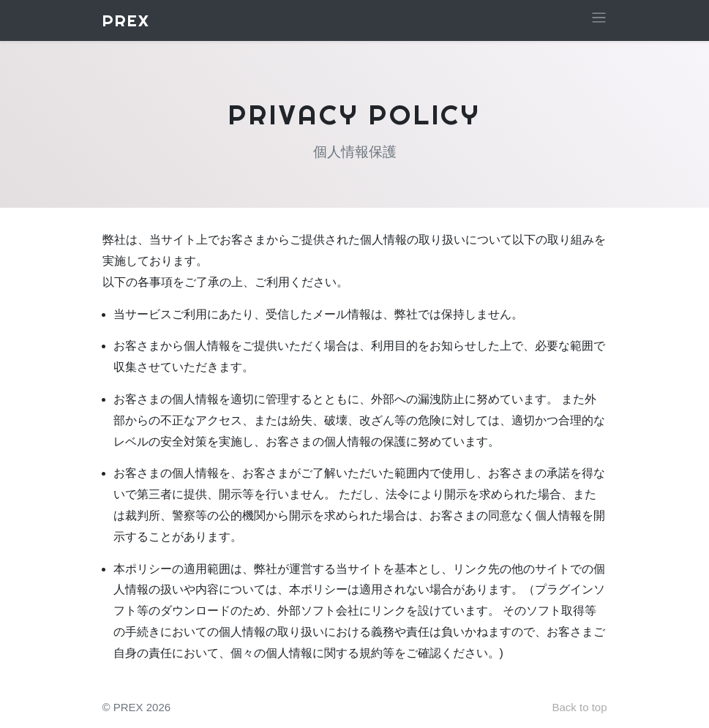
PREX (127, 20)
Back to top (579, 707)
